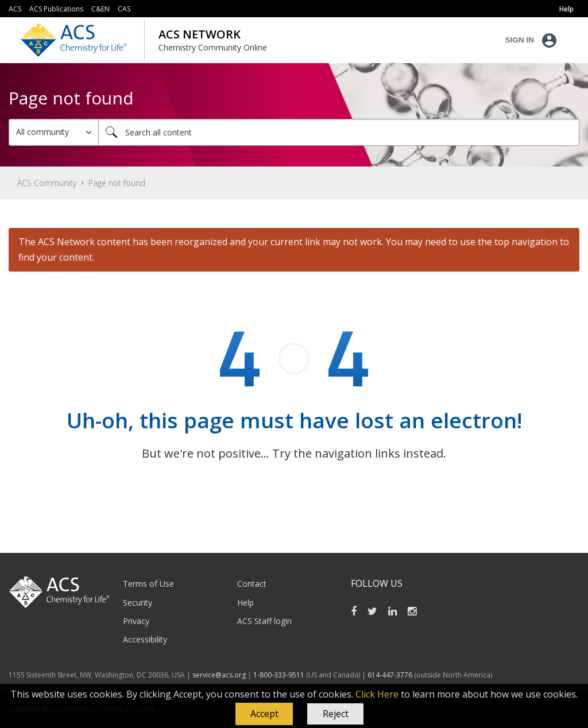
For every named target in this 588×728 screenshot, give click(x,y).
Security (138, 603)
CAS (124, 9)
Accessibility (145, 639)
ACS (15, 9)
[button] (264, 714)
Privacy (136, 621)
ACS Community (47, 183)
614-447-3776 (391, 675)
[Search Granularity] (54, 132)
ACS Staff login (264, 621)
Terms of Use (148, 584)
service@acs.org (219, 675)
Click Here (377, 694)
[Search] (339, 132)
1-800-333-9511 (279, 675)
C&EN (100, 9)
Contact (252, 584)
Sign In (520, 40)
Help (245, 603)
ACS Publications (56, 9)
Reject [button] (336, 714)
